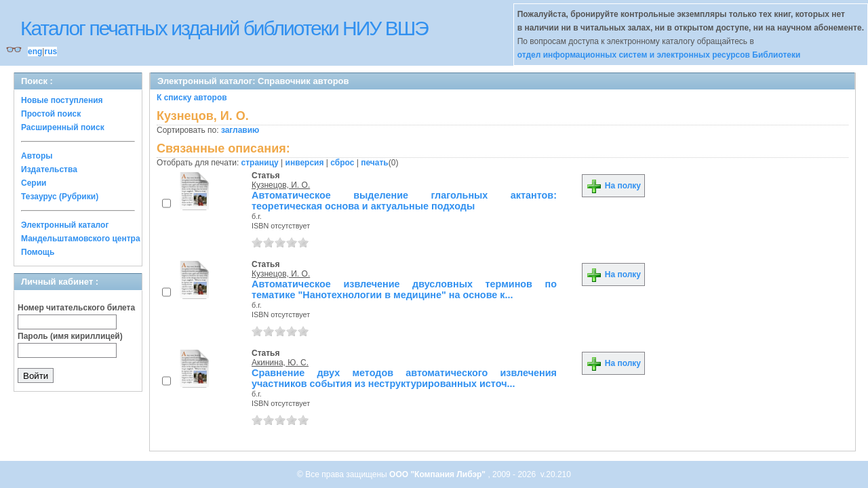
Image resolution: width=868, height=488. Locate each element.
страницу (260, 163)
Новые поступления (62, 100)
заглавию (240, 130)
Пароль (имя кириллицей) (70, 336)
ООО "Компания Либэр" (438, 474)
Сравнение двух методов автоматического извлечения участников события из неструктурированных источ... (404, 378)
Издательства (49, 169)
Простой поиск (51, 114)
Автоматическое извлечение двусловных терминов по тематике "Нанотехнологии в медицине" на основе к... (404, 289)
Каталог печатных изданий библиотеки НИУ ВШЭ (224, 28)
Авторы (37, 156)
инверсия (305, 163)
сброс (342, 163)
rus (51, 52)
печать (375, 163)
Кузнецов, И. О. (281, 185)
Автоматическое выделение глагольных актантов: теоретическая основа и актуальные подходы (404, 201)
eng (35, 52)
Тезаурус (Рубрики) (60, 197)
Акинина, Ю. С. (280, 363)
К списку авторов (192, 98)
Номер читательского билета (76, 308)
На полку (613, 186)
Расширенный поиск (63, 127)
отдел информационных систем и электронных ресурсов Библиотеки (659, 55)
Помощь (38, 252)
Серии (34, 183)
